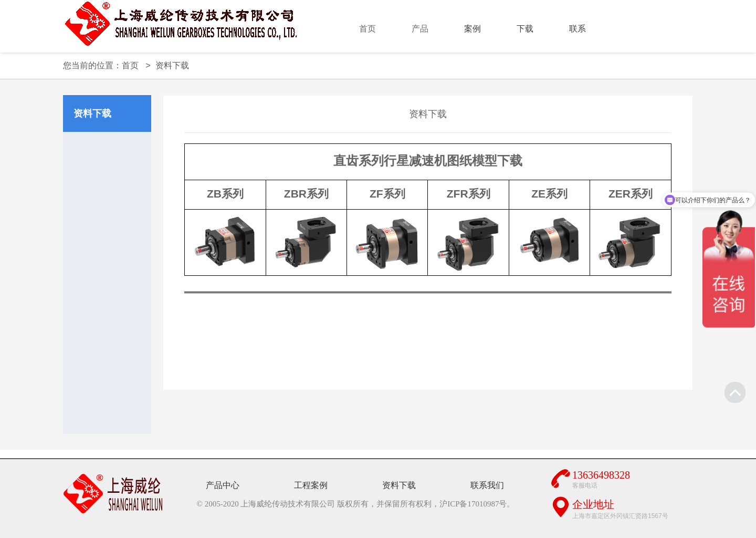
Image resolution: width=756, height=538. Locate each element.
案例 (472, 29)
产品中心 (223, 485)
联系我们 (487, 485)
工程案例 (311, 485)
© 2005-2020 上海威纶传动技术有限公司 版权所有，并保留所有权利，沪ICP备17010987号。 (356, 504)
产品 (420, 29)
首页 (367, 29)
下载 (525, 29)
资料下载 (172, 65)
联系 (577, 29)
